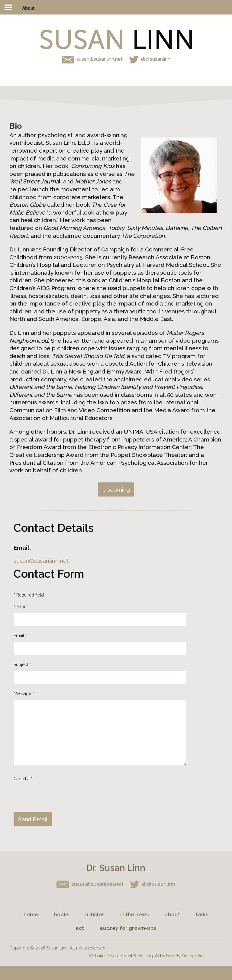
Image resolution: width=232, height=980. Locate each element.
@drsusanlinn (149, 59)
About (172, 914)
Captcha (23, 779)
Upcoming (116, 490)
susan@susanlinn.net (100, 59)
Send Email (33, 819)
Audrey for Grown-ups (128, 928)
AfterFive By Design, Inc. (180, 956)
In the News (135, 914)
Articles (95, 914)
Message (24, 694)
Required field (29, 595)
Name (21, 606)
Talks (202, 914)
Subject (22, 665)
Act (80, 928)
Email (20, 636)
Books (62, 914)
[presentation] (60, 795)
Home (31, 914)
